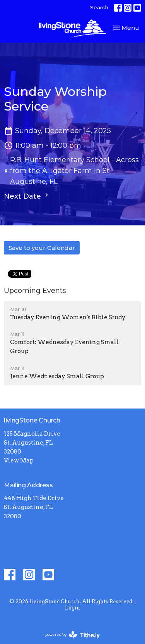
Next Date (27, 196)
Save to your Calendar (42, 248)
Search (99, 7)
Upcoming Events (35, 291)
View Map (19, 460)
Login (72, 608)
